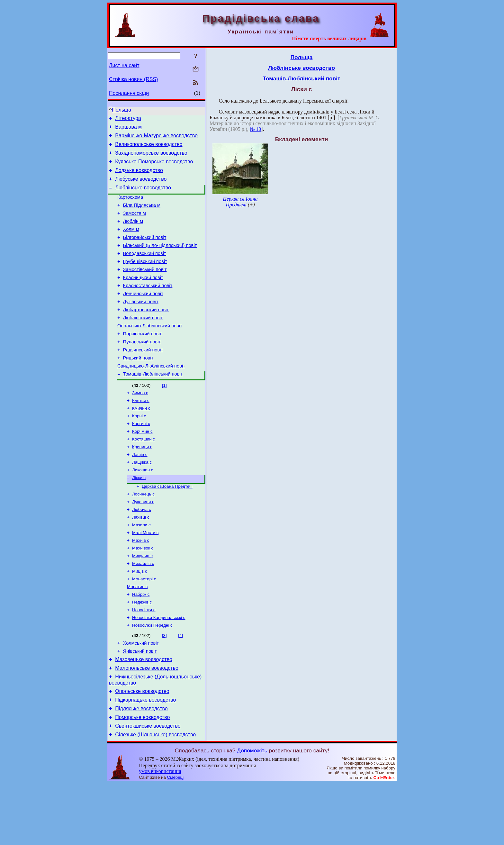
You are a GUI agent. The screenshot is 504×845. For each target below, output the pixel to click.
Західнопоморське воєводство (151, 158)
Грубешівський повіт (145, 279)
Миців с (140, 618)
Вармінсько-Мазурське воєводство (156, 138)
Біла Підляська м (142, 216)
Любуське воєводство (141, 187)
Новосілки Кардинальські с (159, 668)
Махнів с (141, 584)
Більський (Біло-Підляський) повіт (160, 261)
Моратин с (137, 634)
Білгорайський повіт (145, 252)
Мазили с (141, 567)
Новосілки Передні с (152, 676)
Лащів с (140, 491)
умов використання (160, 833)
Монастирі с (144, 626)
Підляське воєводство (141, 767)
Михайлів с (143, 609)
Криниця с (142, 483)
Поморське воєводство (142, 777)
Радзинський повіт (143, 378)
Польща (122, 110)
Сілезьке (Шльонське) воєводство (155, 796)
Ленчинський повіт (143, 315)
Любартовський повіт (146, 333)
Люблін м (133, 234)
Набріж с (141, 643)
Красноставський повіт (148, 306)
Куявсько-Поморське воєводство (154, 167)
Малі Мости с (145, 576)
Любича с (142, 551)
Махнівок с (143, 592)
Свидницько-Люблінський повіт (151, 396)
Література (128, 119)
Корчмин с (142, 466)
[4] (180, 686)
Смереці (175, 839)
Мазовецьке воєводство (144, 713)
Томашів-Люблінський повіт (153, 405)
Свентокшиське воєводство (148, 786)
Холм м (131, 243)
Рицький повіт (138, 387)
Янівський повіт (140, 704)
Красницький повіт (143, 297)
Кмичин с (141, 441)
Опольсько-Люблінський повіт (150, 351)
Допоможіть (252, 812)
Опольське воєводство (142, 748)
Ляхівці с (141, 559)
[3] (164, 686)
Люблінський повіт (143, 342)
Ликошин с (143, 508)
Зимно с (140, 424)
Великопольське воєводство (149, 148)
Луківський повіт (141, 324)
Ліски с (139, 516)
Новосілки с (144, 659)
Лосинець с (143, 534)
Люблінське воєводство (143, 196)
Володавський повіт (145, 270)
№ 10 (255, 129)
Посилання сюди (129, 93)
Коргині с (141, 458)
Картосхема (130, 207)
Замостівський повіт (145, 288)
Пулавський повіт (142, 369)
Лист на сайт (124, 65)
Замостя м (135, 225)
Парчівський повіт (143, 360)
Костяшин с (144, 474)
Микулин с (142, 601)
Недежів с (142, 651)
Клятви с (141, 433)
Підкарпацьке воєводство (145, 757)
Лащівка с (142, 500)
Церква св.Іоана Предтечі (167, 526)
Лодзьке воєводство (139, 177)
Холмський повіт (141, 695)
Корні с (139, 449)
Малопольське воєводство (147, 723)
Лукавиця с (143, 542)
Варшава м (128, 129)
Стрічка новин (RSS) (133, 79)
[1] (164, 416)
